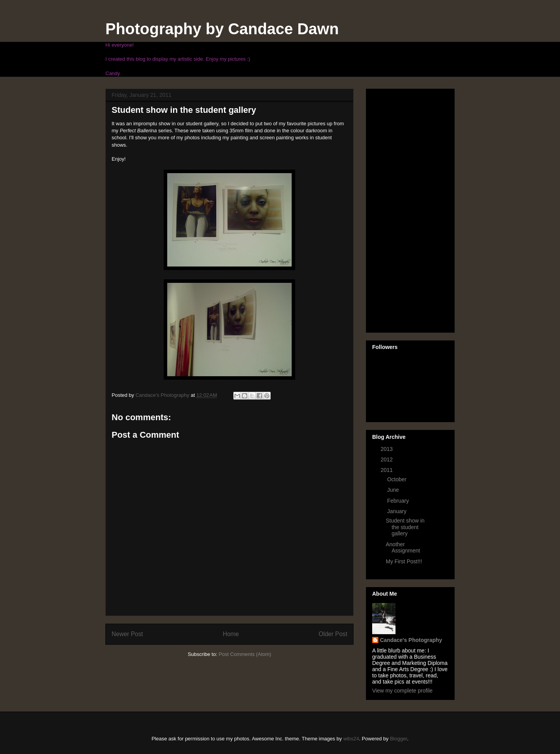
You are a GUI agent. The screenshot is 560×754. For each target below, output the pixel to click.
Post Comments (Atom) (245, 654)
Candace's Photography (411, 640)
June (394, 490)
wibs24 (351, 739)
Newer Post (127, 634)
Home (231, 634)
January (397, 511)
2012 (388, 459)
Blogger (399, 739)
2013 (388, 449)
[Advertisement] (403, 209)
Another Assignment (403, 548)
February (399, 501)
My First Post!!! (404, 561)
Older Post (333, 634)
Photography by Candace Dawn (222, 29)
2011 (388, 470)
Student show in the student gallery (405, 527)
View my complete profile (402, 691)
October (397, 479)
